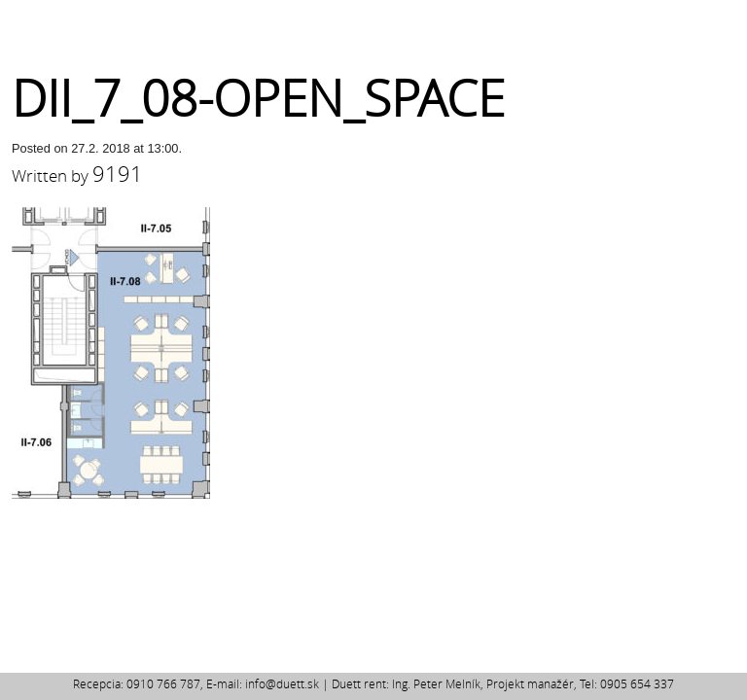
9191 (118, 174)
